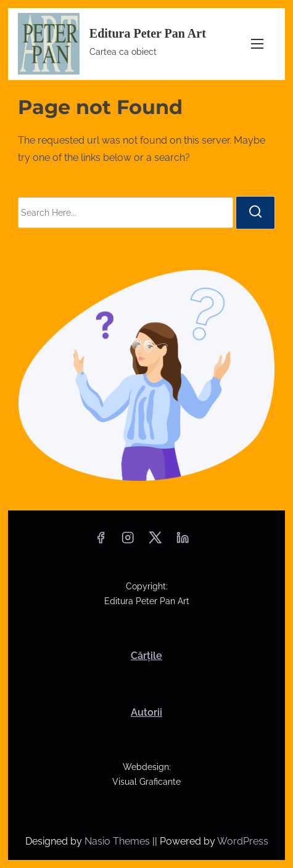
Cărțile (146, 656)
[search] (255, 213)
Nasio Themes (118, 841)
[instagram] (128, 542)
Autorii (146, 712)
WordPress (243, 841)
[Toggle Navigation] (257, 43)
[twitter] (155, 542)
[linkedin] (183, 542)
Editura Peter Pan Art (148, 33)
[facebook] (101, 542)
